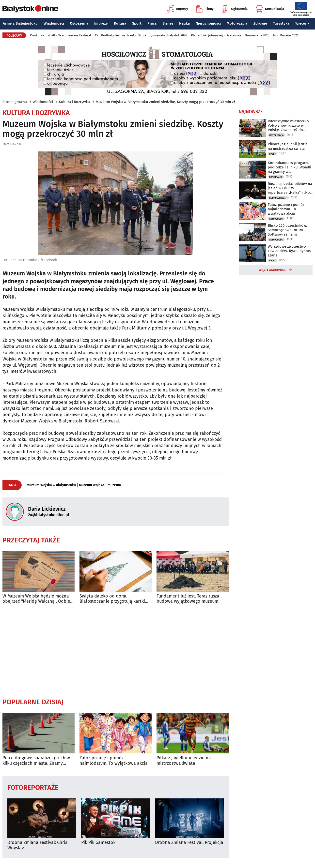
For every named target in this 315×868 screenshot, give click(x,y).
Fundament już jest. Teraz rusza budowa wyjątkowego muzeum (188, 599)
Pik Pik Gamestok (98, 843)
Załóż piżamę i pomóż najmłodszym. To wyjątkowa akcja (114, 761)
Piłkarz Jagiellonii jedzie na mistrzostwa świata (184, 761)
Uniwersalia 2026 (257, 35)
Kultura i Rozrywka (74, 102)
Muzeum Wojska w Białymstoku (51, 485)
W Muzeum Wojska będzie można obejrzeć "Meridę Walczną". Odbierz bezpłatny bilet (38, 599)
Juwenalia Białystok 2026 (169, 35)
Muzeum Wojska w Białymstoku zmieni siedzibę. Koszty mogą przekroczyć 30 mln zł (165, 102)
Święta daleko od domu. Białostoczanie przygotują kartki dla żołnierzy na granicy (112, 599)
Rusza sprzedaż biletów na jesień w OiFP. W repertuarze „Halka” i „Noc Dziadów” (290, 188)
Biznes (168, 23)
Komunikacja (270, 9)
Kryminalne (276, 177)
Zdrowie (260, 23)
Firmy (205, 9)
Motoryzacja (237, 23)
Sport (137, 23)
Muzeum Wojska (92, 485)
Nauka (184, 23)
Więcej (302, 23)
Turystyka (281, 23)
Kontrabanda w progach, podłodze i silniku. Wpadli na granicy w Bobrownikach (289, 167)
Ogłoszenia (235, 9)
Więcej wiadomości (273, 270)
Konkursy (37, 35)
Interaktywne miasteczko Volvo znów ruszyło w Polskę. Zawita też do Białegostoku (288, 125)
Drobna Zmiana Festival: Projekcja (189, 843)
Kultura (120, 23)
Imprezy (177, 9)
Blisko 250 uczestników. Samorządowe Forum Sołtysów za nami (287, 230)
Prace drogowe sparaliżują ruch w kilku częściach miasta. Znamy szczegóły (36, 761)
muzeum (114, 485)
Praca (152, 23)
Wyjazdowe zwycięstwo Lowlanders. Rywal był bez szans (290, 251)
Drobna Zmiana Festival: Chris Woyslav (37, 845)
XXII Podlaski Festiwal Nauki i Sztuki (121, 35)
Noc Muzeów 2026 (286, 35)
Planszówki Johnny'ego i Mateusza (216, 35)
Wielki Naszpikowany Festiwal (69, 35)
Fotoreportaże (33, 787)
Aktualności (276, 219)
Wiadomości (54, 23)
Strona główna (15, 102)
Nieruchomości (208, 23)
